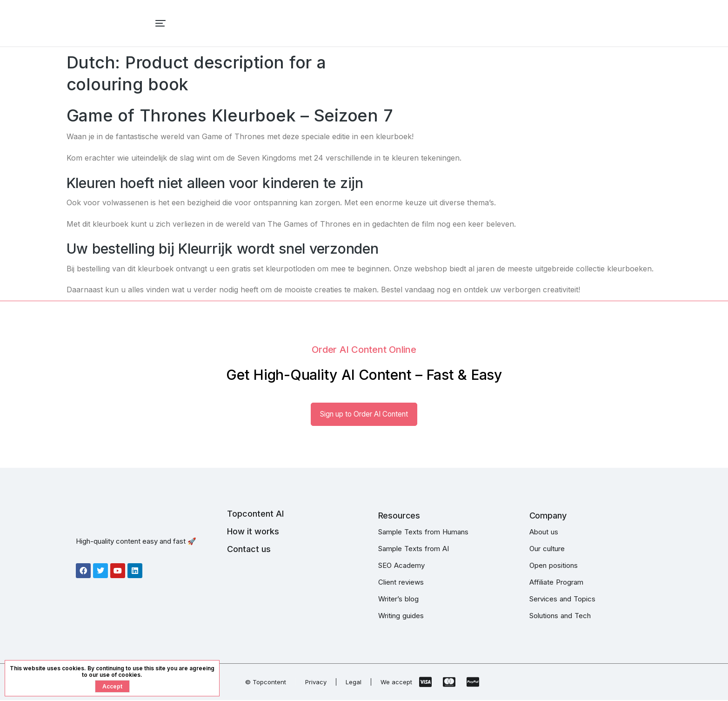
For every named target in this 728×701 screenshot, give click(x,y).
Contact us (249, 550)
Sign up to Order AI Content (364, 415)
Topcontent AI (255, 515)
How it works (253, 532)
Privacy (316, 683)
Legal (354, 683)
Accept (112, 686)
